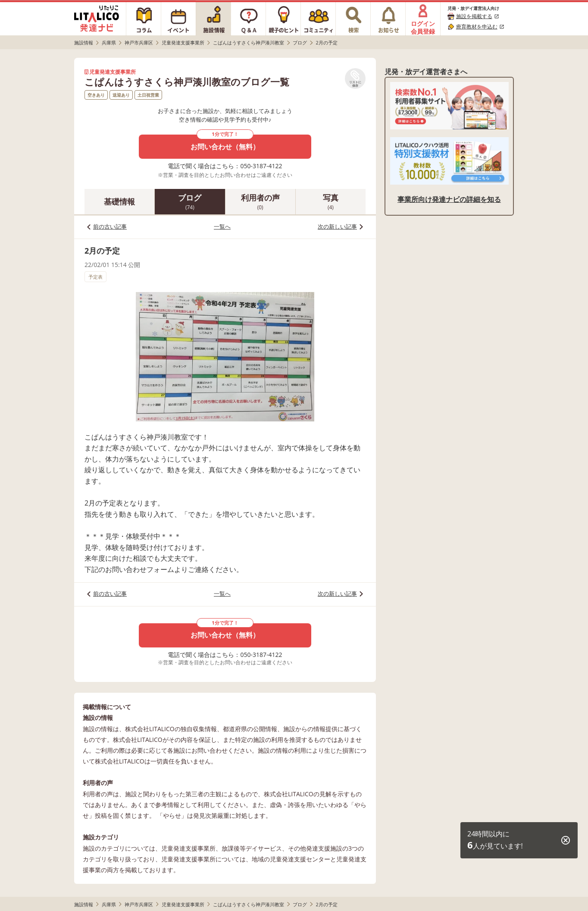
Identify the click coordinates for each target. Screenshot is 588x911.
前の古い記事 (110, 226)
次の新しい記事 (337, 226)
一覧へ (222, 226)
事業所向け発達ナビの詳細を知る (449, 199)
